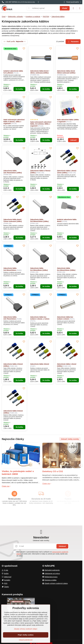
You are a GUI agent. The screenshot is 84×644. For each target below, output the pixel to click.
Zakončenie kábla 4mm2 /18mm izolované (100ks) (66, 72)
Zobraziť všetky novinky (70, 439)
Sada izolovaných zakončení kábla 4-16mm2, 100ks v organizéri (14, 122)
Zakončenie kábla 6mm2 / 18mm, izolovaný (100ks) (40, 72)
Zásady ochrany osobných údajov (26, 629)
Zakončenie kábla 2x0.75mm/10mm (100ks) (13, 172)
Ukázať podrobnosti (26, 640)
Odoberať (62, 546)
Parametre (73, 42)
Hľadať (65, 8)
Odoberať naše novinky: (41, 540)
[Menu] (80, 8)
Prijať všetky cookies (26, 635)
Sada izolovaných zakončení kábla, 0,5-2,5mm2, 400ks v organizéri (41, 124)
